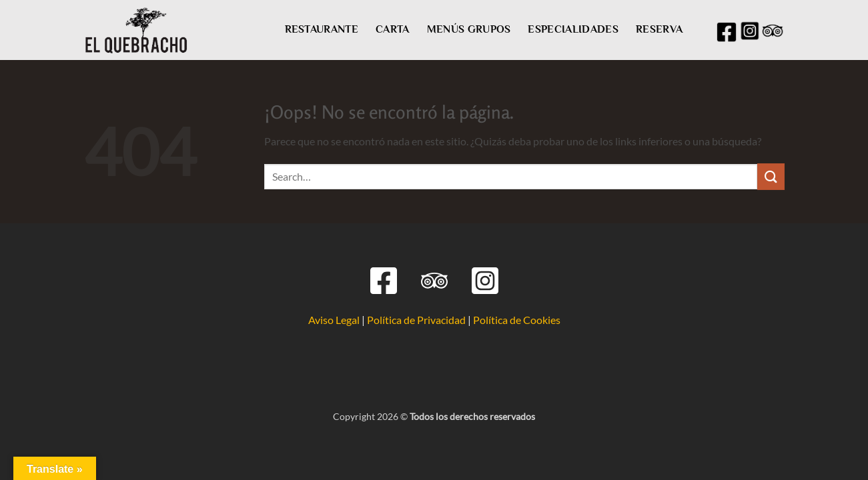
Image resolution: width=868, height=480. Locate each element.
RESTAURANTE (322, 29)
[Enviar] (771, 176)
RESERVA (659, 29)
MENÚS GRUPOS (469, 29)
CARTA (393, 29)
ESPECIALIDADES (573, 29)
